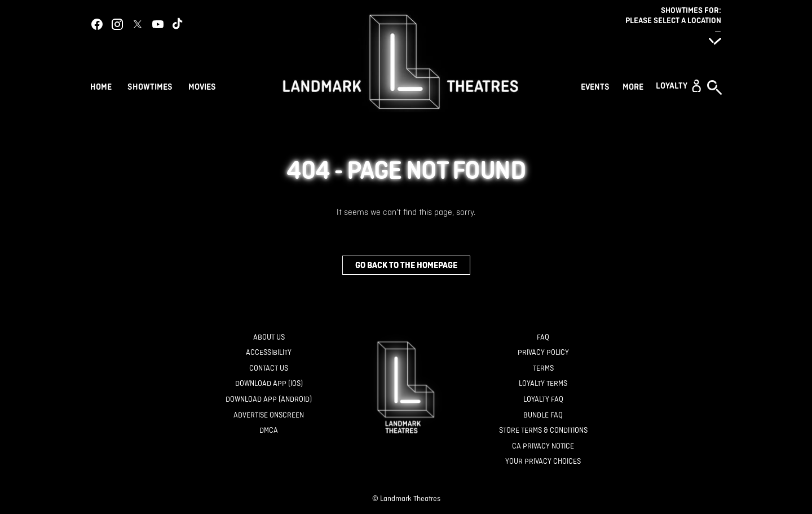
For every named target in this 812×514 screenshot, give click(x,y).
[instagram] (117, 24)
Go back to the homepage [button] (406, 265)
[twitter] (138, 24)
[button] (678, 86)
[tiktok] (178, 24)
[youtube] (158, 24)
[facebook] (97, 24)
